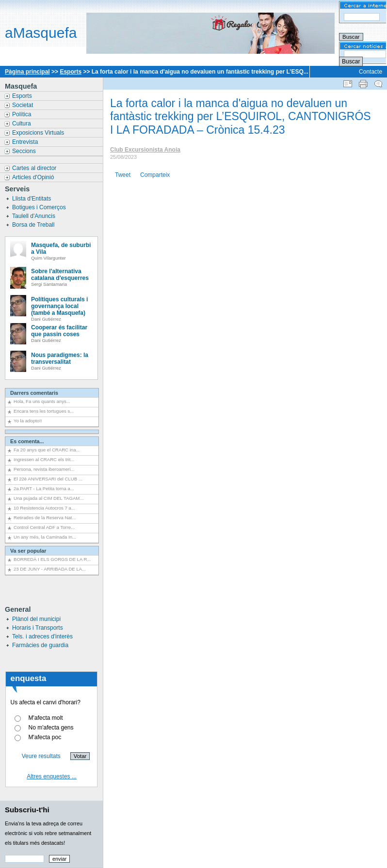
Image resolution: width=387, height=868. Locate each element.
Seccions (25, 151)
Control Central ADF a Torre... (44, 527)
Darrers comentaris (34, 393)
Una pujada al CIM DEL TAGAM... (48, 498)
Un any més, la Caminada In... (45, 537)
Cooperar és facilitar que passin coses (59, 331)
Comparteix (155, 175)
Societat (24, 105)
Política (23, 114)
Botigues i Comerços (40, 207)
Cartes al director (35, 168)
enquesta (29, 678)
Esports (71, 72)
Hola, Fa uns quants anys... (42, 401)
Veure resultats (41, 756)
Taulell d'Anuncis (34, 216)
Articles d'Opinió (34, 177)
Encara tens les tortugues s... (44, 411)
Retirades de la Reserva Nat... (45, 518)
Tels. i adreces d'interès (42, 636)
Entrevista (26, 142)
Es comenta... (27, 441)
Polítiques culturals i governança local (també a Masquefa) (59, 306)
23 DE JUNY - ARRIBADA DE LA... (50, 569)
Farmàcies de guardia (40, 645)
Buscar (351, 62)
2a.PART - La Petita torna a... (44, 488)
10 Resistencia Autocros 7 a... (44, 508)
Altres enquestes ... (52, 776)
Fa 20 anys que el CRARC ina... (47, 450)
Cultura (22, 124)
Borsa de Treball (34, 225)
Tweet (123, 175)
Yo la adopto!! (28, 421)
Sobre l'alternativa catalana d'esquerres (60, 275)
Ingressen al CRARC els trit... (44, 459)
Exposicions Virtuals (39, 133)
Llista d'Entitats (32, 199)
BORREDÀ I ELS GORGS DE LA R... (52, 559)
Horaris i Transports (38, 628)
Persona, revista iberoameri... (44, 469)
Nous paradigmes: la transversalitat (60, 358)
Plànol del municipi (36, 619)
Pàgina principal (27, 72)
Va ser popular (28, 551)
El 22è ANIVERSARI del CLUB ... (48, 479)
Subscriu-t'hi (27, 810)
